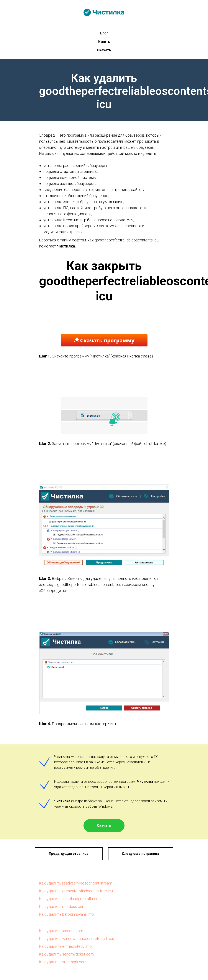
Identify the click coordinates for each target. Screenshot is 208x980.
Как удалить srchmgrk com (63, 962)
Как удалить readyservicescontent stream (76, 883)
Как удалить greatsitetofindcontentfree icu (76, 891)
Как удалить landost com (61, 931)
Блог (104, 33)
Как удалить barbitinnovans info (66, 914)
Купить (104, 42)
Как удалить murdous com (62, 906)
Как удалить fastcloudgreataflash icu (71, 899)
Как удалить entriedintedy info (65, 946)
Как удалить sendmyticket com (66, 954)
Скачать (104, 50)
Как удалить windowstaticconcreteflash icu (77, 939)
